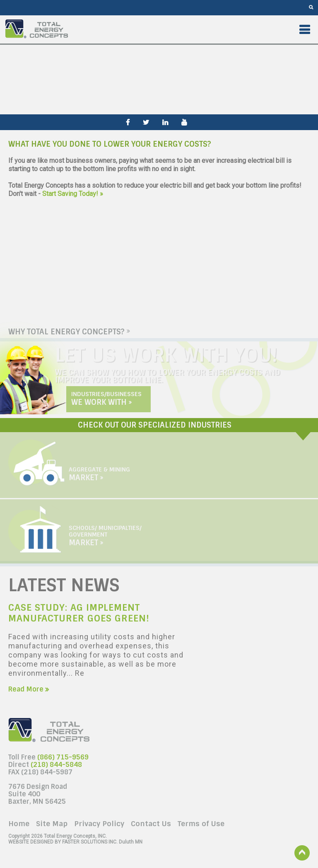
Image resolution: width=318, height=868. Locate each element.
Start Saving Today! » (73, 194)
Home (19, 824)
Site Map (52, 824)
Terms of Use (201, 824)
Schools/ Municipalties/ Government (105, 534)
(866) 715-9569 (63, 757)
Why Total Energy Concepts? (69, 332)
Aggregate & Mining (99, 473)
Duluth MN (75, 842)
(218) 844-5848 (56, 765)
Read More (29, 689)
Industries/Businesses (106, 397)
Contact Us (151, 824)
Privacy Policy (99, 824)
